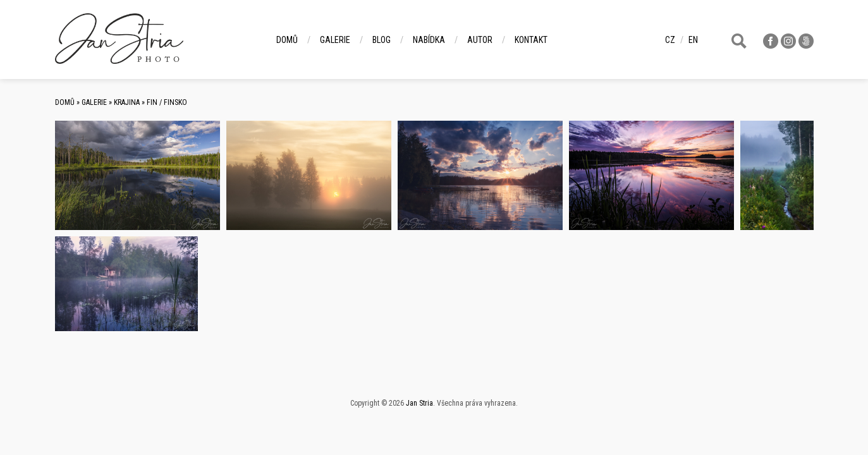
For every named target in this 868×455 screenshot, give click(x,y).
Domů (287, 40)
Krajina (127, 102)
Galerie (335, 40)
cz (670, 40)
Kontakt (531, 40)
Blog (382, 40)
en (693, 40)
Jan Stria (419, 403)
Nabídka (429, 40)
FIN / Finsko (167, 102)
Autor (480, 40)
